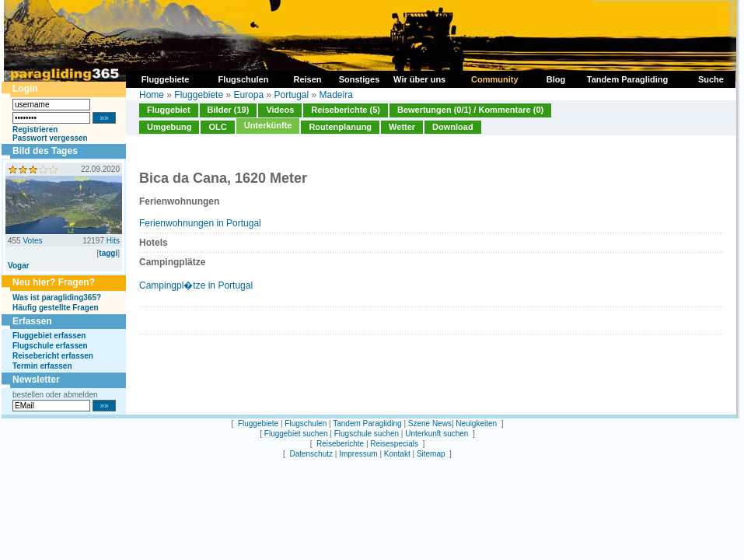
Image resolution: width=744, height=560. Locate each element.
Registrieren (35, 129)
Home (152, 95)
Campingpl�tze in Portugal (196, 285)
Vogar (19, 266)
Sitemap (431, 454)
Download (453, 127)
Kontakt (397, 454)
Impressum (358, 454)
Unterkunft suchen (437, 434)
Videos (280, 110)
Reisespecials (394, 444)
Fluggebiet (169, 110)
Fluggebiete (199, 95)
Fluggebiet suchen (296, 434)
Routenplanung (340, 127)
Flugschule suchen (367, 434)
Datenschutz (311, 454)
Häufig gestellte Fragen (56, 308)
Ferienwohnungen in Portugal (200, 223)
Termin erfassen (42, 366)
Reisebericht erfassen (53, 356)
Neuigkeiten (476, 423)
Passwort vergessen (50, 138)
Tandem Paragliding (367, 423)
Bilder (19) (229, 110)
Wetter (402, 127)
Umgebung (169, 127)
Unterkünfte (268, 125)
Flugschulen (306, 423)
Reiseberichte (340, 444)
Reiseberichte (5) (346, 110)
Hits (113, 241)
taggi (108, 253)
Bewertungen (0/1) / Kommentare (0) (470, 110)
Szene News (430, 423)
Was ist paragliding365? (57, 297)
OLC (217, 127)
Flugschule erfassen (50, 346)
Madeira (336, 95)
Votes (32, 241)
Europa (248, 95)
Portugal (291, 95)
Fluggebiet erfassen (49, 336)
